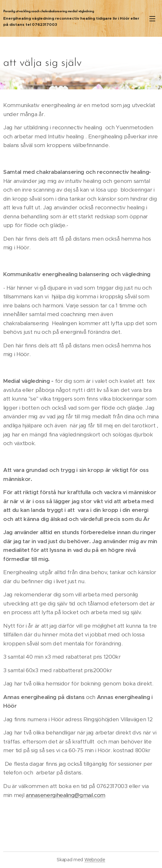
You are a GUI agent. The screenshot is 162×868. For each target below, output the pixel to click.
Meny (152, 19)
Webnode (95, 860)
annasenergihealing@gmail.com (66, 795)
